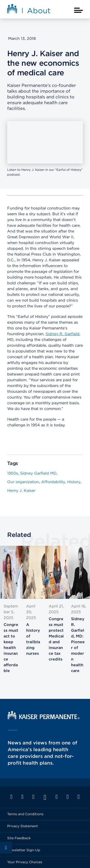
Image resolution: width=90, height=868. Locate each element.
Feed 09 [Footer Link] (78, 797)
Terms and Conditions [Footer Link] (25, 814)
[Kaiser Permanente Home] (44, 718)
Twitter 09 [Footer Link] (22, 797)
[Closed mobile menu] (78, 10)
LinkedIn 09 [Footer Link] (33, 797)
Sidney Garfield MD (38, 473)
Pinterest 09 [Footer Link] (68, 797)
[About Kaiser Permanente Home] (29, 10)
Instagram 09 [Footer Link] (57, 797)
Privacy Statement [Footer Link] (23, 826)
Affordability (53, 482)
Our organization (23, 482)
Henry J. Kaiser (21, 490)
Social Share (6, 848)
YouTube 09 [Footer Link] (45, 797)
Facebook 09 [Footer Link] (12, 797)
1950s (13, 473)
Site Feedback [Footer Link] (19, 838)
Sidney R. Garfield (63, 334)
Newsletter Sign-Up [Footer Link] (24, 850)
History (74, 482)
